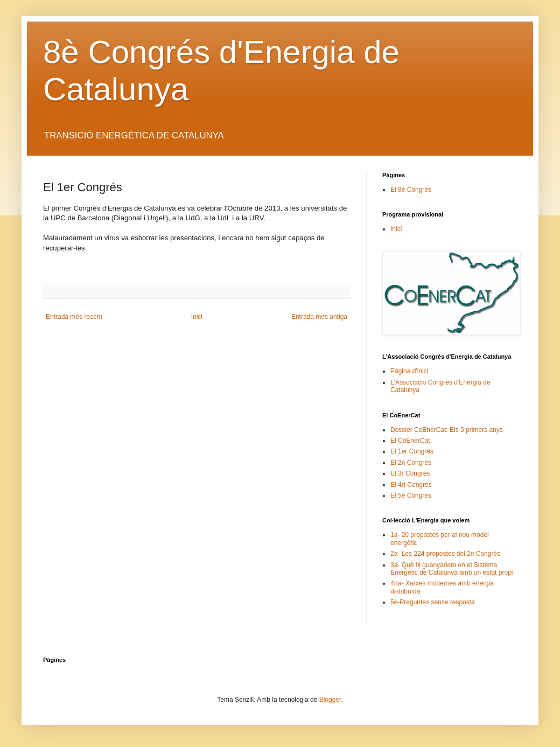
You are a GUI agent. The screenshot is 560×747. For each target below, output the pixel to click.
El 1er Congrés (412, 451)
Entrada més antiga (319, 317)
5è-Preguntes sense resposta (433, 602)
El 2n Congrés (411, 463)
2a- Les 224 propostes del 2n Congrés (445, 554)
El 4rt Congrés (411, 485)
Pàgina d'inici (409, 371)
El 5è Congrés (411, 495)
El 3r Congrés (410, 473)
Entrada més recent (74, 317)
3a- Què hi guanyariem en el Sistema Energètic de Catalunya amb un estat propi (451, 569)
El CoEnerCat (410, 441)
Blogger (330, 700)
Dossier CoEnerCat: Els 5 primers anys (447, 430)
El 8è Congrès (411, 190)
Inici (197, 317)
